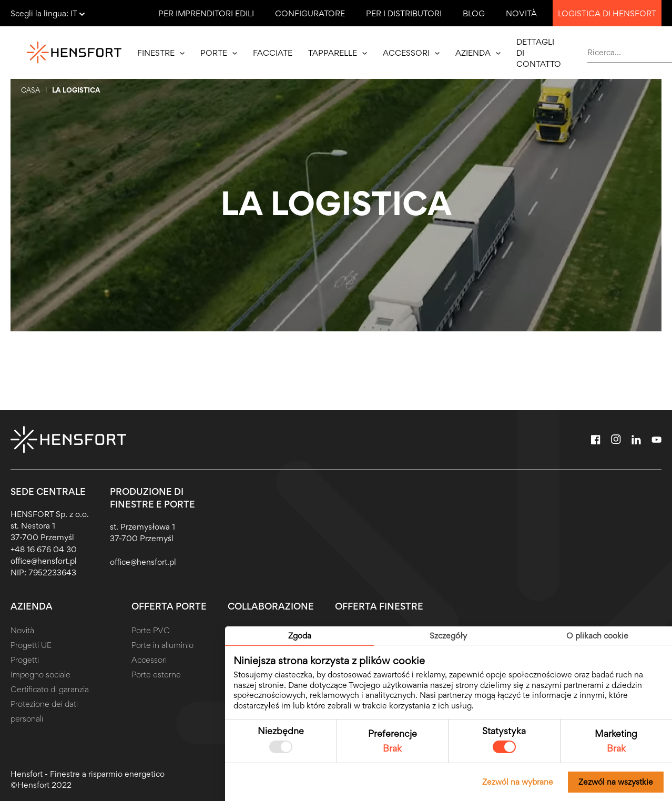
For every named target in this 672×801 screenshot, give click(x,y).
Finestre (161, 53)
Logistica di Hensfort (607, 13)
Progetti (25, 660)
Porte (219, 53)
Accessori (411, 53)
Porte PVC (151, 630)
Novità (521, 13)
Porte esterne (156, 675)
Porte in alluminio (162, 645)
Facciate (273, 53)
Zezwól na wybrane (518, 782)
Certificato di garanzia (50, 689)
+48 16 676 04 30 (44, 549)
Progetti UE (31, 645)
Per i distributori (404, 13)
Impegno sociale (40, 675)
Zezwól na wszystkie (616, 782)
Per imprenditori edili (206, 13)
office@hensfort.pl (44, 561)
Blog (474, 13)
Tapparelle (338, 53)
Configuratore (310, 13)
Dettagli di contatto (539, 53)
